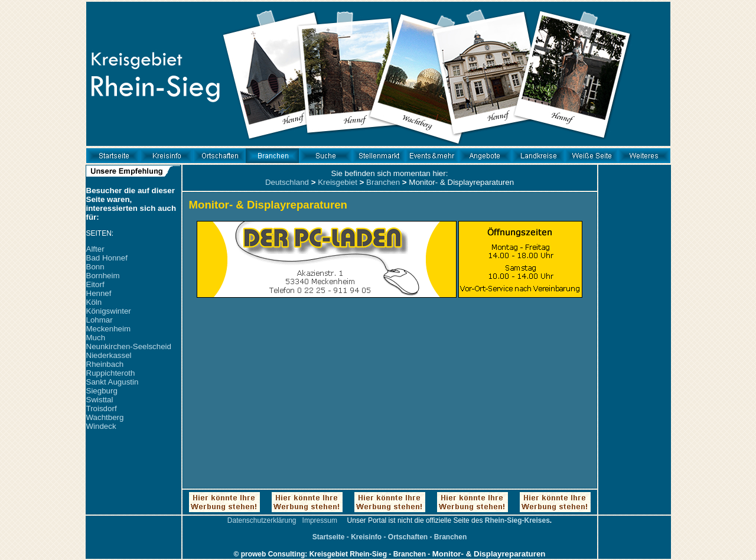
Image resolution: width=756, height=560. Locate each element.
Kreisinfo (366, 537)
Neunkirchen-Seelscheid (129, 346)
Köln (94, 302)
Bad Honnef (107, 258)
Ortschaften (408, 537)
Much (96, 338)
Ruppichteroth (111, 373)
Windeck (101, 426)
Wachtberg (105, 417)
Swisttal (100, 400)
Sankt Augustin (113, 382)
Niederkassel (109, 355)
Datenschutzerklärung (262, 520)
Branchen (383, 182)
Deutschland (287, 182)
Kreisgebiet (338, 182)
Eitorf (95, 284)
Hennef (99, 293)
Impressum (320, 520)
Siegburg (102, 391)
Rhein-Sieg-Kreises (517, 520)
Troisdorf (102, 408)
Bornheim (103, 276)
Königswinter (109, 311)
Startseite (329, 537)
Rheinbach (105, 364)
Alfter (95, 249)
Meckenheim (109, 329)
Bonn (95, 267)
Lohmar (100, 320)
